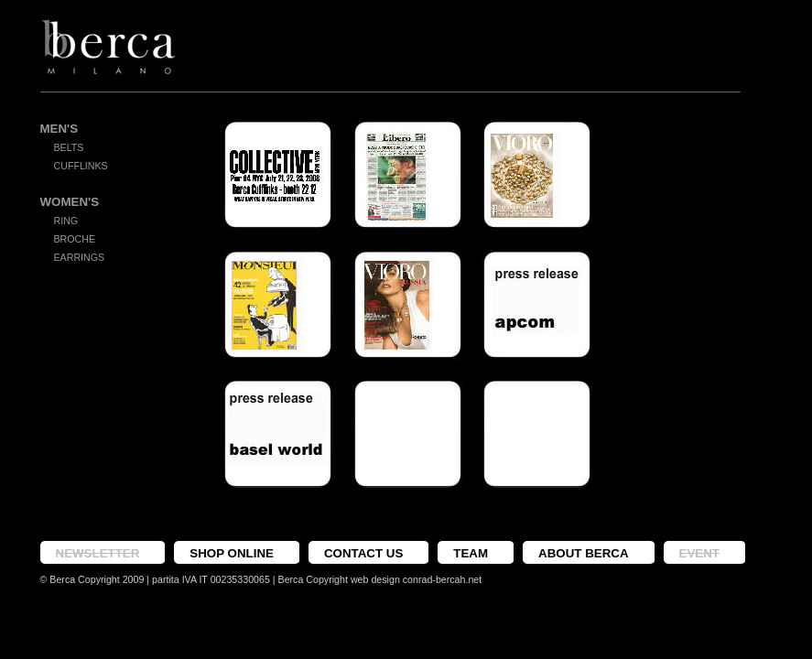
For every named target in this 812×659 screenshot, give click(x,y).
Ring (66, 221)
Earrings (80, 257)
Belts (69, 147)
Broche (75, 239)
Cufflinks (81, 166)
